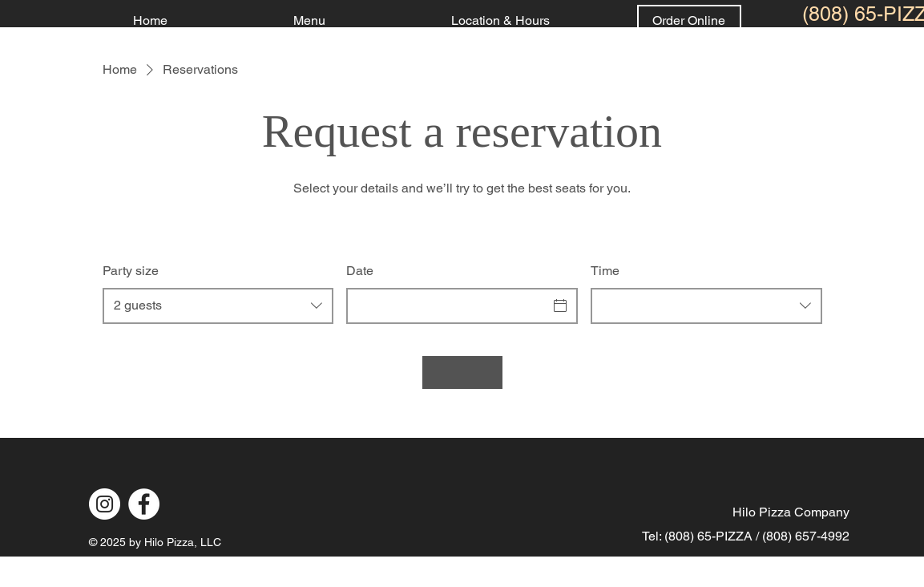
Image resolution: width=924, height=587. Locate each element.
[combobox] (218, 306)
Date (360, 271)
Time (605, 271)
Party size (131, 271)
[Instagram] (105, 504)
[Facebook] (144, 504)
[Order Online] (689, 21)
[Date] (448, 306)
